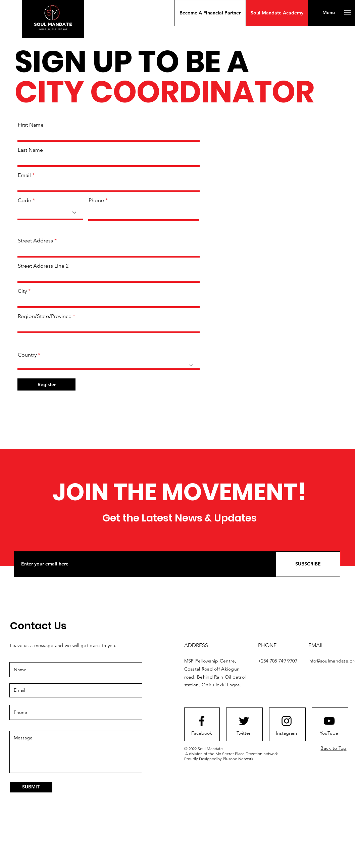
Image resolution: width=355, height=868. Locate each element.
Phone (96, 200)
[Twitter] (244, 733)
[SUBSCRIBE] (308, 564)
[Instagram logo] (287, 721)
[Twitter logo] (244, 721)
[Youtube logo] (329, 721)
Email (24, 175)
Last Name (30, 150)
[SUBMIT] (31, 787)
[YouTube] (329, 733)
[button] (210, 13)
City (22, 291)
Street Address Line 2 (43, 266)
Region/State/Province (45, 316)
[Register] (46, 384)
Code (24, 200)
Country (27, 355)
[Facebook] (202, 733)
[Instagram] (287, 733)
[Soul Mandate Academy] (277, 13)
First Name (31, 125)
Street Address (35, 241)
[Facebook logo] (202, 721)
